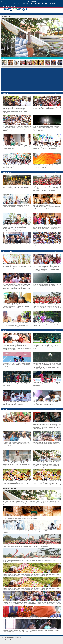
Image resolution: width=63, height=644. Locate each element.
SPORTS (45, 4)
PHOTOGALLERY (19, 1)
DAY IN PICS (12, 4)
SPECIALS (52, 4)
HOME (5, 4)
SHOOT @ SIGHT (35, 4)
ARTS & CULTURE (23, 4)
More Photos (58, 93)
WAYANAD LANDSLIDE (9, 6)
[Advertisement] (32, 79)
